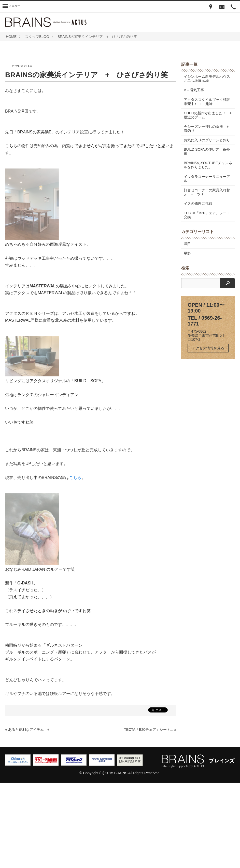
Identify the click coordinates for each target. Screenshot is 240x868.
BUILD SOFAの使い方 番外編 (207, 237)
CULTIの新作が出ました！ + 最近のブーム (209, 200)
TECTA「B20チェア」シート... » (150, 815)
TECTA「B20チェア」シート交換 (207, 300)
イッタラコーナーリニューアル (207, 264)
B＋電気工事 (194, 175)
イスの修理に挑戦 (198, 289)
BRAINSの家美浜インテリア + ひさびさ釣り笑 (97, 37)
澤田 (187, 329)
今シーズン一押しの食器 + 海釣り (208, 214)
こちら (75, 563)
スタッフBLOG (37, 37)
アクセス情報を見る (208, 433)
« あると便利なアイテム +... (29, 815)
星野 (187, 339)
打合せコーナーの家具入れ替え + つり (207, 277)
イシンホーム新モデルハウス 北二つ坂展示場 (209, 164)
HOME (11, 37)
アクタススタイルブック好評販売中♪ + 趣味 (207, 187)
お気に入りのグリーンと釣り (207, 225)
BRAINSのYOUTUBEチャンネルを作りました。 (208, 250)
